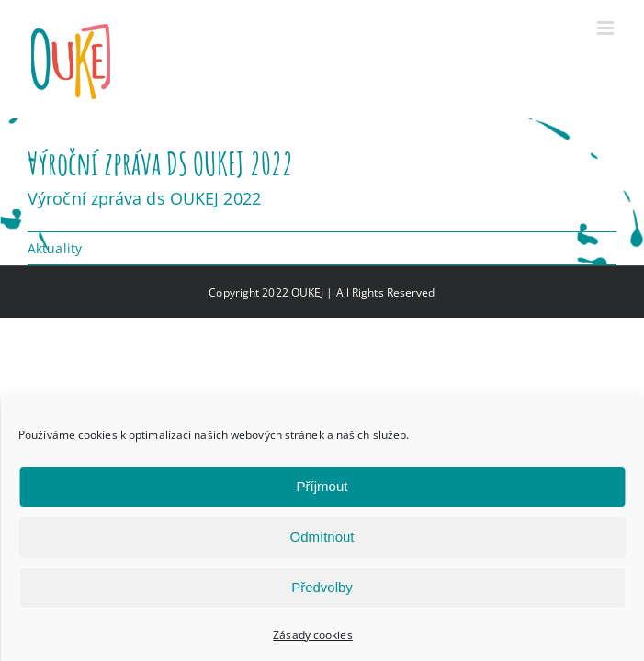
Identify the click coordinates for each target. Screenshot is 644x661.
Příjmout (322, 486)
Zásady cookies (312, 635)
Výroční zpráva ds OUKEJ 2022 (144, 198)
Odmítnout (322, 537)
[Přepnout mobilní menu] (607, 28)
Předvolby (322, 587)
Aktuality (55, 248)
